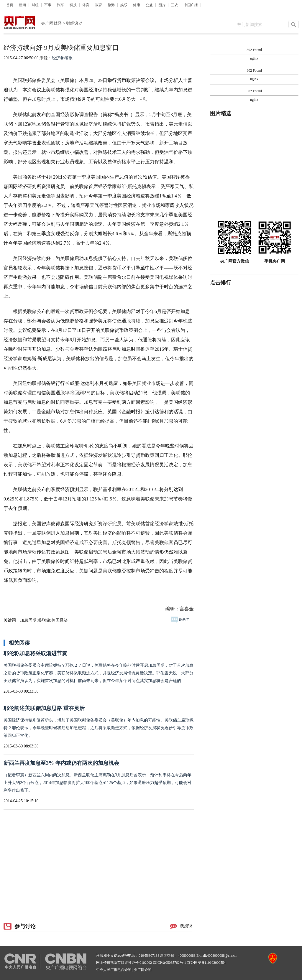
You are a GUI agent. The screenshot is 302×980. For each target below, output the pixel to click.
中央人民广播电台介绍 (114, 970)
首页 (10, 5)
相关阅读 (19, 643)
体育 (86, 5)
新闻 (22, 5)
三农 (175, 5)
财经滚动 (74, 23)
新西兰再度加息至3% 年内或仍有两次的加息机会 (61, 763)
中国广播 (191, 5)
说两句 (180, 620)
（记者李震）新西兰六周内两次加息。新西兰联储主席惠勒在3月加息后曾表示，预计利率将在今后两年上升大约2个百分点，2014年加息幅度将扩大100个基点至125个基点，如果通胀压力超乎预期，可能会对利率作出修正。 (97, 783)
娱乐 (124, 5)
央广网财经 (51, 23)
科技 (73, 5)
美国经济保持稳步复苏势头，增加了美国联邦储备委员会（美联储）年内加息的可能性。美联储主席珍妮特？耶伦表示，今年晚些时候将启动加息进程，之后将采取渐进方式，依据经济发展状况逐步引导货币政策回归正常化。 (99, 728)
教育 (99, 5)
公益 (149, 5)
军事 (48, 5)
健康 (137, 5)
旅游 (111, 5)
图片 (162, 5)
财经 (35, 5)
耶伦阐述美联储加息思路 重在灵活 (44, 708)
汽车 (60, 5)
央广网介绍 (143, 970)
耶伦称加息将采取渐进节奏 (35, 653)
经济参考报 (62, 58)
